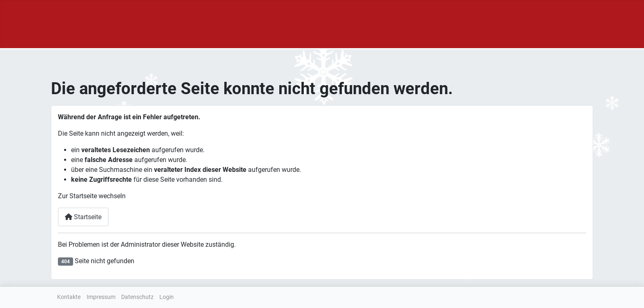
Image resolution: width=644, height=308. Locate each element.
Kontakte (69, 297)
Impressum (101, 297)
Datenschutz (137, 297)
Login (167, 297)
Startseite (83, 217)
